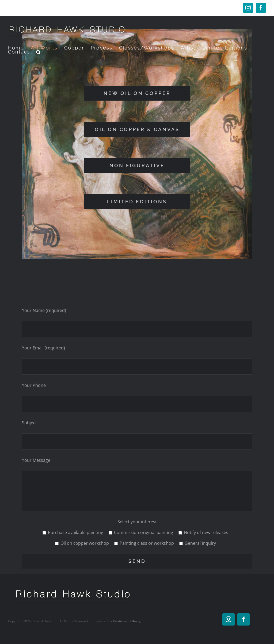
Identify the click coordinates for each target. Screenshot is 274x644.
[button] (39, 52)
